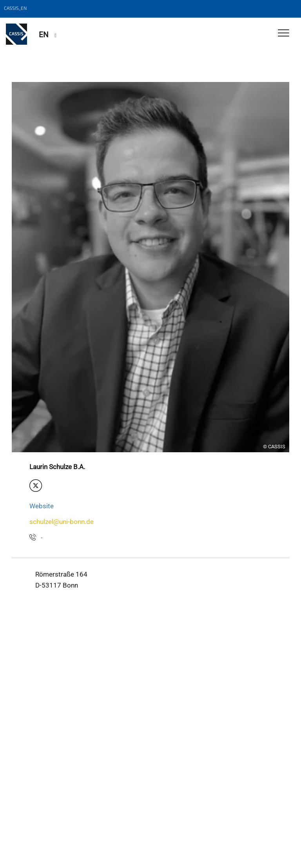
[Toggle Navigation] (284, 34)
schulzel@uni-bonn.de (62, 522)
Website (42, 506)
